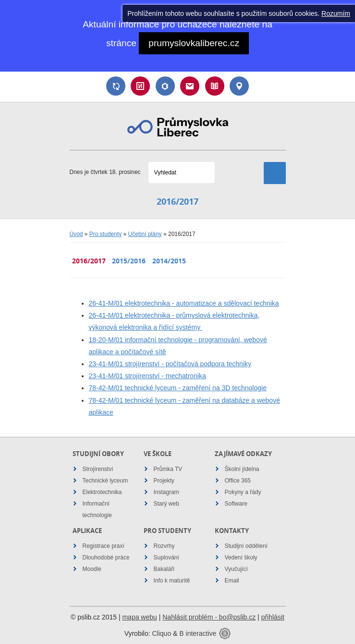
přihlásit (273, 617)
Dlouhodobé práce (106, 557)
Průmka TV (168, 469)
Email (190, 86)
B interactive (198, 633)
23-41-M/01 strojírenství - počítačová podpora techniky (170, 364)
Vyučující (236, 569)
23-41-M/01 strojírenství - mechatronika (147, 376)
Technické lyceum (105, 481)
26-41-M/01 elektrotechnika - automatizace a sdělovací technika (184, 303)
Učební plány (145, 234)
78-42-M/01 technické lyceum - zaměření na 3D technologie (178, 388)
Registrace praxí (104, 546)
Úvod (76, 234)
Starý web (166, 504)
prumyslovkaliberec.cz (194, 43)
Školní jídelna (242, 469)
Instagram (166, 492)
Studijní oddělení (246, 546)
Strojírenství (98, 469)
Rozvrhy (164, 546)
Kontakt (239, 86)
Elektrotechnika (102, 492)
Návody (215, 86)
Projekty (164, 481)
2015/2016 (129, 261)
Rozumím (336, 13)
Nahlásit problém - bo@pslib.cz (209, 617)
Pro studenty (105, 234)
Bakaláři (165, 86)
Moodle (92, 569)
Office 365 (238, 481)
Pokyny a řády (243, 492)
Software (236, 504)
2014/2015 (169, 261)
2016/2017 (89, 261)
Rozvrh (140, 86)
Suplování (116, 86)
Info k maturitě (172, 581)
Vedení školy (241, 557)
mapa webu (139, 617)
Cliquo (161, 633)
